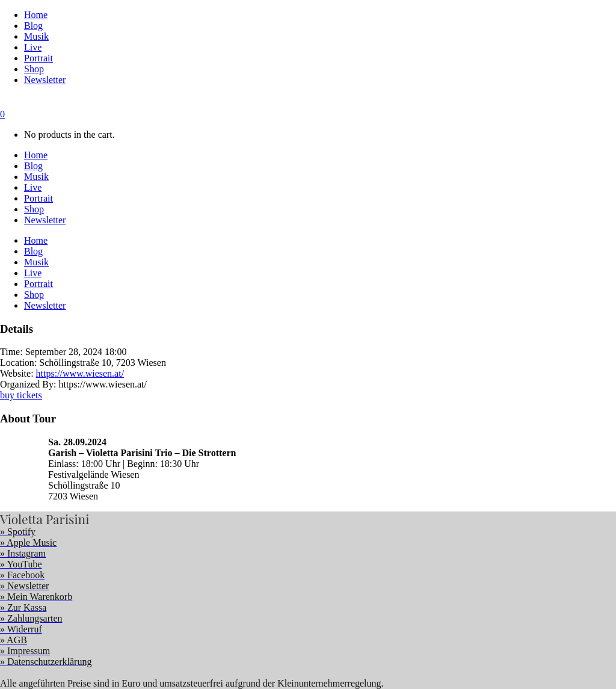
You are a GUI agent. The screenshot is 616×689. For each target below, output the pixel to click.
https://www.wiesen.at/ (80, 373)
